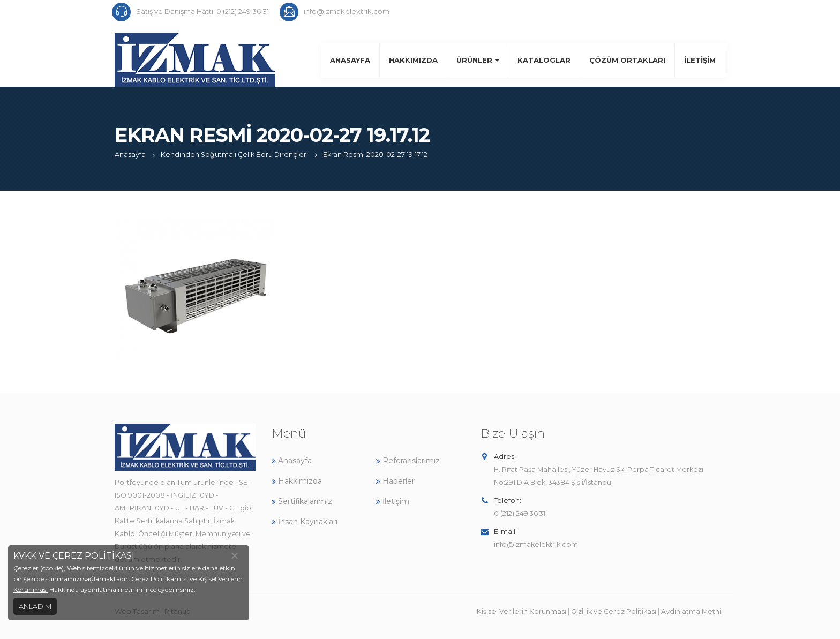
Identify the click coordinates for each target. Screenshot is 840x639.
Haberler (395, 481)
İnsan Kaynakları (305, 522)
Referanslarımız (408, 461)
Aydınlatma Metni (691, 611)
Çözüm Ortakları (627, 60)
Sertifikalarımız (302, 501)
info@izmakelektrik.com (536, 544)
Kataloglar (544, 60)
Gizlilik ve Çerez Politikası (614, 611)
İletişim (700, 60)
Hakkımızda (413, 60)
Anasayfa (350, 60)
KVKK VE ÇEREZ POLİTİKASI (74, 556)
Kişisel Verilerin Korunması (522, 611)
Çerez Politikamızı (160, 579)
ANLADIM (35, 606)
